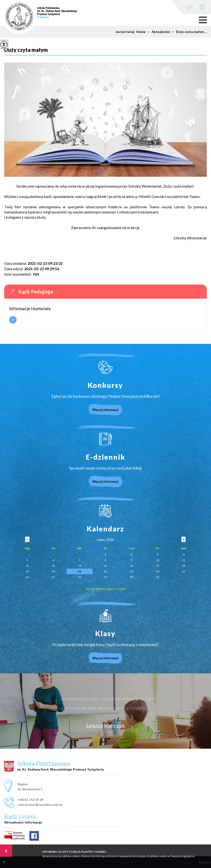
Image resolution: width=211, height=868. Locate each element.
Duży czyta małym (26, 50)
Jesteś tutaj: (126, 32)
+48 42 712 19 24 (202, 7)
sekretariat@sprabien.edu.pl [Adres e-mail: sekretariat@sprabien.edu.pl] (40, 805)
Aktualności (158, 32)
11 (184, 560)
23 (132, 571)
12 (27, 566)
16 (132, 566)
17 (158, 566)
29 (105, 577)
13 (53, 566)
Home (141, 32)
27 (53, 577)
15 (105, 566)
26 (27, 577)
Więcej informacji (13, 320)
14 (79, 566)
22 (105, 571)
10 (158, 560)
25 (184, 571)
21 (79, 571)
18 (184, 566)
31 (158, 577)
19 (27, 571)
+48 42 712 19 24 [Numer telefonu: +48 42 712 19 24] (30, 800)
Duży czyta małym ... (188, 32)
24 (158, 571)
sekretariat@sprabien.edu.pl (189, 7)
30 (132, 577)
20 (53, 571)
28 (79, 577)
